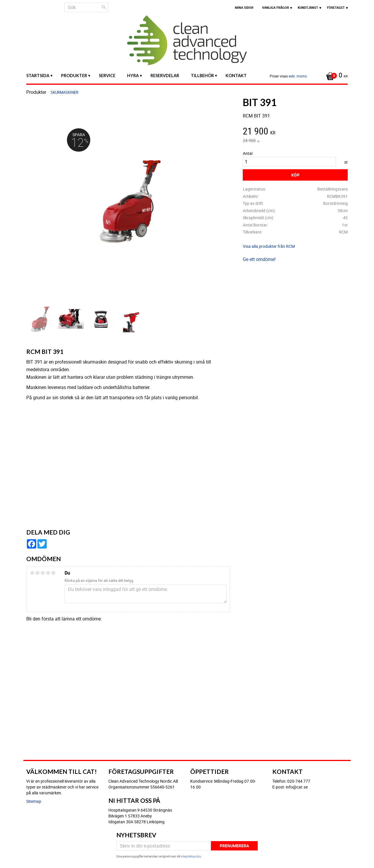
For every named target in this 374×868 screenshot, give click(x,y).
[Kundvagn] (335, 76)
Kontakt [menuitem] (236, 76)
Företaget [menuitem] (336, 7)
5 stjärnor (53, 573)
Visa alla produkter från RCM (269, 246)
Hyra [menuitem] (133, 76)
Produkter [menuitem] (74, 76)
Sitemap (34, 801)
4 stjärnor (48, 573)
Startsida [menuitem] (38, 76)
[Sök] (104, 7)
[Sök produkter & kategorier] (86, 7)
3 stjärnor (43, 573)
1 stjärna (32, 573)
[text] (295, 132)
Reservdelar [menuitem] (165, 76)
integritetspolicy (191, 856)
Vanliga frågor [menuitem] (276, 7)
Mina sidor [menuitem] (244, 7)
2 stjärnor (37, 573)
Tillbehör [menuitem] (202, 76)
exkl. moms (298, 76)
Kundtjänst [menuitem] (308, 7)
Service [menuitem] (107, 76)
